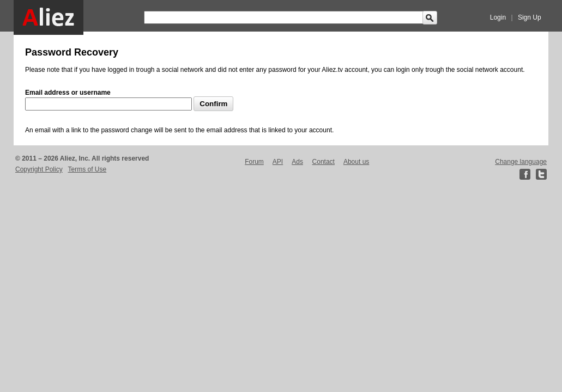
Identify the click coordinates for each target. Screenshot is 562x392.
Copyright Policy (39, 169)
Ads (297, 162)
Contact (324, 162)
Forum (254, 162)
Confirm (213, 104)
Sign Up (530, 17)
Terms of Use (87, 169)
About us (356, 162)
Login (498, 17)
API (278, 162)
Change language (521, 162)
